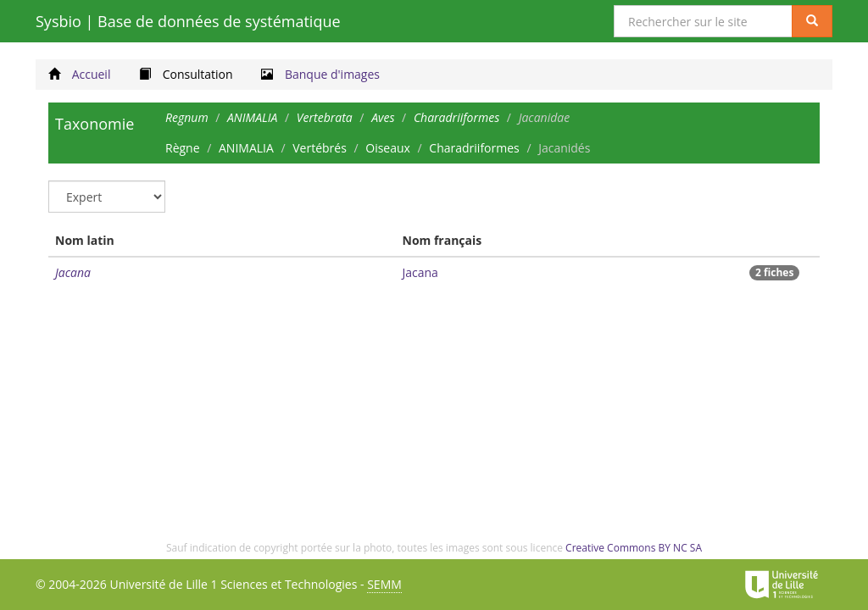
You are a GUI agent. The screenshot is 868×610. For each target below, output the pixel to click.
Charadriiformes (474, 148)
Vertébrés (320, 148)
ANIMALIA (246, 148)
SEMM (384, 584)
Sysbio (188, 21)
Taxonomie (95, 124)
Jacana (73, 272)
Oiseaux (388, 148)
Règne (183, 148)
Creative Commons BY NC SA (634, 548)
